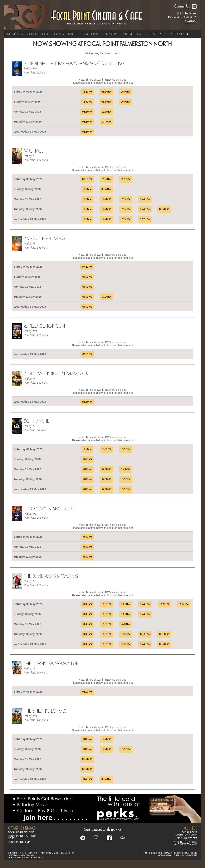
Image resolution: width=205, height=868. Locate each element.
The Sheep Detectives (45, 711)
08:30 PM (87, 132)
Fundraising (110, 34)
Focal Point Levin (19, 842)
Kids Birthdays (133, 34)
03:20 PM (106, 189)
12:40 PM (106, 199)
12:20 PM (87, 92)
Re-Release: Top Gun (44, 326)
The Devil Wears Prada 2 (51, 576)
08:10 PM (106, 122)
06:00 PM (126, 92)
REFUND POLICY (189, 853)
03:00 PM (87, 692)
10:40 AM (87, 459)
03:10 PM (126, 604)
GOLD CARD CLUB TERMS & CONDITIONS (178, 855)
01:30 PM (87, 277)
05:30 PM (106, 112)
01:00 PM (106, 449)
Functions (90, 34)
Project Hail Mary (45, 238)
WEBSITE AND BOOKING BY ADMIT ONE (26, 858)
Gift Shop (154, 34)
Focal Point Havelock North (22, 837)
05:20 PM (126, 449)
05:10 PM (126, 469)
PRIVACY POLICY (172, 853)
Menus (73, 34)
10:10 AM (87, 189)
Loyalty (59, 34)
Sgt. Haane (36, 421)
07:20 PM (145, 219)
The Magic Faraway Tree (51, 663)
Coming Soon (38, 34)
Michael (33, 151)
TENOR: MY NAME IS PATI (49, 508)
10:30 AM (87, 604)
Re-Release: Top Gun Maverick (56, 373)
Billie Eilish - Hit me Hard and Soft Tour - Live (74, 63)
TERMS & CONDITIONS (152, 853)
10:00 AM (87, 469)
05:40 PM (145, 199)
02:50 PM (87, 179)
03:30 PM (106, 92)
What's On (15, 34)
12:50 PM (87, 102)
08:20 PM (126, 179)
